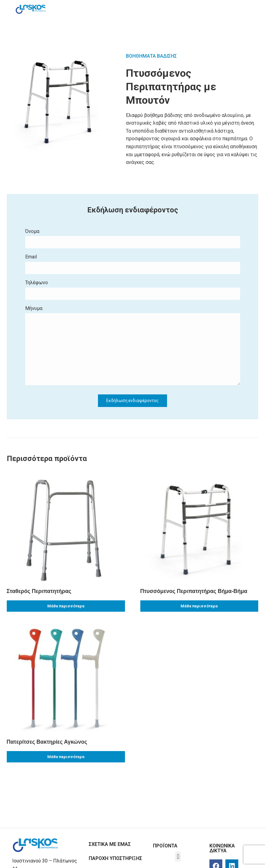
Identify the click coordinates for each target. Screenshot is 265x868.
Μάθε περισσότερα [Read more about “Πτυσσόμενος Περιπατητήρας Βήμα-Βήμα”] (199, 606)
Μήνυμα (133, 346)
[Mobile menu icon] (244, 9)
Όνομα (133, 239)
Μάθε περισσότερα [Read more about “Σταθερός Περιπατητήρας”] (66, 606)
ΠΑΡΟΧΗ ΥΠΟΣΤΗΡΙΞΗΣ (115, 858)
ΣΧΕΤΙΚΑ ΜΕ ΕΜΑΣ (110, 844)
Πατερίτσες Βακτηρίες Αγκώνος (47, 742)
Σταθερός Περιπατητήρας (39, 591)
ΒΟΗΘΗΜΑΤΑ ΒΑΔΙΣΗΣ (151, 56)
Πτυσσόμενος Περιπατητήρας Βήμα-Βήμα (194, 591)
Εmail (133, 265)
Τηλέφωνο (133, 291)
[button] (178, 856)
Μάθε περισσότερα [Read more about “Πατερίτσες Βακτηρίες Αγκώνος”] (66, 757)
